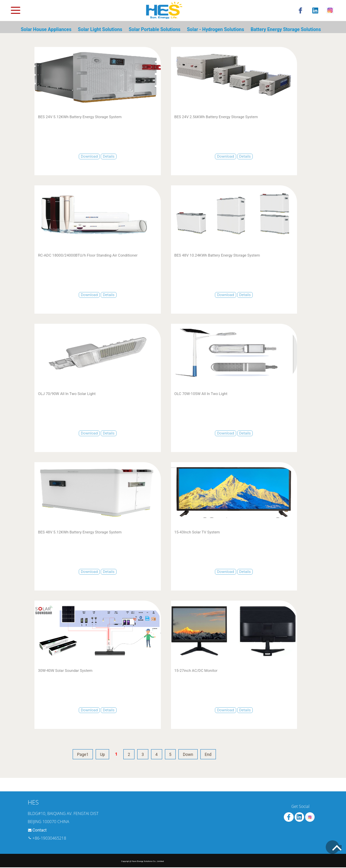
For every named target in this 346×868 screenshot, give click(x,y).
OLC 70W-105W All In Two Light (201, 394)
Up (103, 755)
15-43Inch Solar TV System (197, 532)
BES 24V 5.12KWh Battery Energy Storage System (80, 117)
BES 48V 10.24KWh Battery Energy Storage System (217, 255)
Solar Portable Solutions (155, 29)
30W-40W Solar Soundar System (65, 671)
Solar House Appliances (46, 29)
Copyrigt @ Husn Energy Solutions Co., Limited (142, 861)
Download (89, 156)
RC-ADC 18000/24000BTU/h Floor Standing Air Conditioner (88, 255)
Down (188, 755)
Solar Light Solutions (100, 29)
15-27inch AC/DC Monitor (196, 671)
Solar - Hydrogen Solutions (215, 29)
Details (108, 156)
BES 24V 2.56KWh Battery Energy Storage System (216, 117)
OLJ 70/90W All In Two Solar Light (67, 394)
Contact (40, 830)
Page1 (83, 755)
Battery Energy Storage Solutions (286, 29)
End (208, 755)
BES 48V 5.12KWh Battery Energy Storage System (80, 532)
